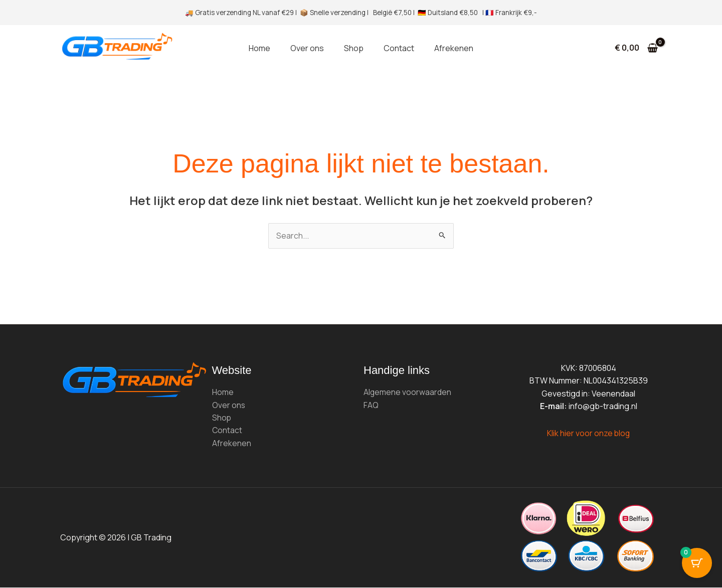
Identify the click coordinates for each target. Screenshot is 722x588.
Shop (354, 48)
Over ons (307, 48)
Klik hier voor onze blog (588, 433)
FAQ (371, 405)
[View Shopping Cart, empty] (636, 48)
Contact (399, 48)
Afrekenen (454, 48)
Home (259, 48)
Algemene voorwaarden (408, 392)
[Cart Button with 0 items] (697, 563)
